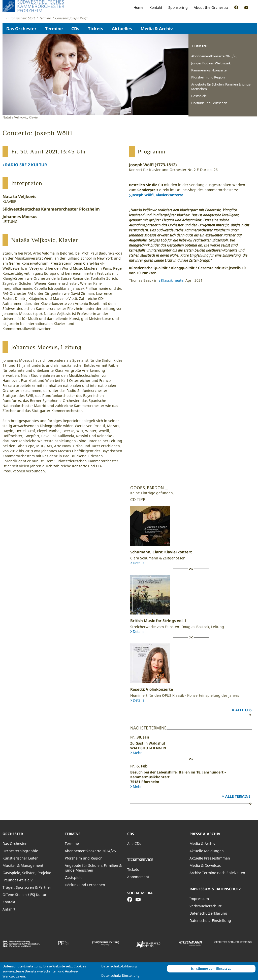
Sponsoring (178, 7)
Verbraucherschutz (206, 906)
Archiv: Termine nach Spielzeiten (217, 873)
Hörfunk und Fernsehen (209, 103)
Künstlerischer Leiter (20, 858)
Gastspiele (199, 96)
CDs (75, 29)
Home (138, 7)
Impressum (199, 899)
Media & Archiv (157, 29)
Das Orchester (21, 29)
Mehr (137, 753)
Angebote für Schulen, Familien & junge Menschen (221, 87)
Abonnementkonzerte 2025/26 (214, 56)
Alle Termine (238, 796)
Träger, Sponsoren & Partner (27, 887)
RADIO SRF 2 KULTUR (26, 165)
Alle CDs (244, 710)
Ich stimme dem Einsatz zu (211, 968)
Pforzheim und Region (208, 77)
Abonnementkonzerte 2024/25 (90, 851)
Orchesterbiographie (20, 851)
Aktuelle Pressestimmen (210, 858)
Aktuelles (122, 29)
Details (139, 563)
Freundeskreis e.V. (18, 880)
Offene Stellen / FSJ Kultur (25, 895)
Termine (54, 29)
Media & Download (205, 865)
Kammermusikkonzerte (209, 70)
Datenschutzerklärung (208, 913)
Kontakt (156, 7)
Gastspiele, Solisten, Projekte (27, 873)
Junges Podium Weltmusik (211, 63)
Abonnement (138, 877)
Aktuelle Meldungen (207, 851)
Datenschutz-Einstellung (210, 921)
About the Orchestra (211, 7)
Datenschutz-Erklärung (119, 966)
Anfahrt (9, 909)
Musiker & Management (23, 865)
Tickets (96, 29)
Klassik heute (172, 280)
